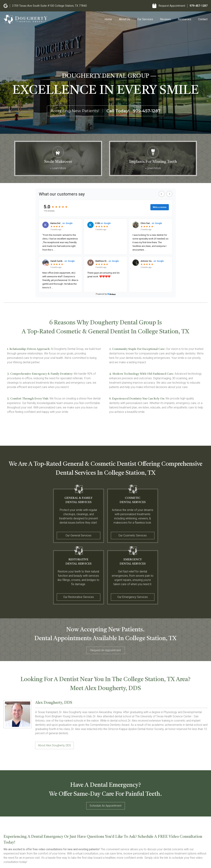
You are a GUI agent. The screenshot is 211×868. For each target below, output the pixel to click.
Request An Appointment (106, 650)
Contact (203, 19)
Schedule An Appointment (105, 806)
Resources (184, 19)
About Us (125, 19)
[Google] (6, 6)
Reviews (165, 19)
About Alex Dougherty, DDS (54, 745)
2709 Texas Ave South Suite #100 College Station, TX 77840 (49, 6)
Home (108, 19)
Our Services (145, 19)
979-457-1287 (199, 6)
